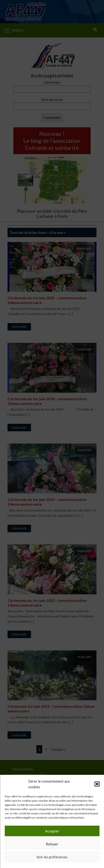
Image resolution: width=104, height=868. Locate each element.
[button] (97, 784)
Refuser (52, 844)
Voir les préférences (52, 857)
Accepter (52, 831)
